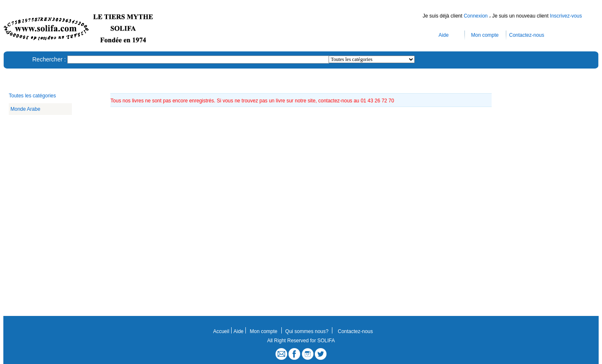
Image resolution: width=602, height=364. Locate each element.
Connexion (476, 16)
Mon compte (485, 35)
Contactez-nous (527, 35)
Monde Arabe (25, 109)
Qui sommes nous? (307, 331)
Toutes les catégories (32, 96)
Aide (444, 35)
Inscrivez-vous (566, 16)
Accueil (221, 331)
